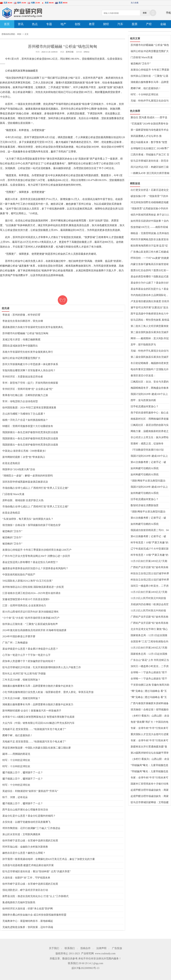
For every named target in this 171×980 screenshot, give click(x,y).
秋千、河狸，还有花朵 (15, 797)
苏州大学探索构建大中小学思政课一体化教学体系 (30, 364)
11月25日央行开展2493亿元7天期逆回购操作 (149, 561)
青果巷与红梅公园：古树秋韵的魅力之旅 (25, 395)
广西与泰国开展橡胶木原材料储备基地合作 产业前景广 (150, 704)
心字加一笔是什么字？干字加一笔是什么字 (26, 655)
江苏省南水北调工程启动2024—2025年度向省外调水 (32, 593)
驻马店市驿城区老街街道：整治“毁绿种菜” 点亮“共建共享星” (37, 871)
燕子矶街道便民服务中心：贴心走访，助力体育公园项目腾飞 (150, 413)
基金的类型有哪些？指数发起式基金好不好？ (150, 277)
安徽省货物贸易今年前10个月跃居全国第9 (26, 599)
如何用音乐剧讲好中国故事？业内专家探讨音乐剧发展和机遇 (150, 221)
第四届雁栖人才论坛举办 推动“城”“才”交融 (146, 136)
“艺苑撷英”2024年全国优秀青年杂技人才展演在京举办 (149, 124)
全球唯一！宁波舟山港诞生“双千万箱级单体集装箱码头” (149, 673)
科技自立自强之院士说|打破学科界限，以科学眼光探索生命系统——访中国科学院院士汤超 (150, 574)
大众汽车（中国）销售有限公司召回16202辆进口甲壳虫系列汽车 (38, 723)
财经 (106, 24)
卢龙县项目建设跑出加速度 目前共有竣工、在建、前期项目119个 (150, 302)
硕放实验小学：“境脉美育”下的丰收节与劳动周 (149, 196)
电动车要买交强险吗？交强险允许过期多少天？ (150, 370)
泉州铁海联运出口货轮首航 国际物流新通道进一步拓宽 (33, 587)
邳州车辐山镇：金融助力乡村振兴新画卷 (25, 847)
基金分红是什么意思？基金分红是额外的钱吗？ (29, 816)
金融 (163, 24)
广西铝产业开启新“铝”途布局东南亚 (149, 567)
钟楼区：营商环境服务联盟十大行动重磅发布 (28, 426)
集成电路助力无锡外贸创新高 (19, 902)
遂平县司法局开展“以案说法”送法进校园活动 (149, 308)
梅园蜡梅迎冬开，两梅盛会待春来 (150, 388)
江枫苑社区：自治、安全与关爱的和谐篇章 (150, 382)
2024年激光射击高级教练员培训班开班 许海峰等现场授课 (34, 630)
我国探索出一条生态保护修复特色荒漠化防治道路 (30, 432)
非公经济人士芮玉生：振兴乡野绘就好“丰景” (150, 438)
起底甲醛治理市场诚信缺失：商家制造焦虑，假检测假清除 (150, 790)
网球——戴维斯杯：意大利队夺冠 (150, 338)
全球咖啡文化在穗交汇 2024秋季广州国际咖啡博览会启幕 (150, 149)
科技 (19, 34)
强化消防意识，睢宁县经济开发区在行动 (25, 890)
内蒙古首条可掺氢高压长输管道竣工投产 (150, 264)
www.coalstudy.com (105, 953)
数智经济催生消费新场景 (145, 505)
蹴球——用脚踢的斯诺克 (16, 754)
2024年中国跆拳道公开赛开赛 (19, 636)
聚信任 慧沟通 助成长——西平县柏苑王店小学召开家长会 (149, 118)
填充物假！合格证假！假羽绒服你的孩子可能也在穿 (32, 525)
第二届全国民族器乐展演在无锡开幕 (150, 332)
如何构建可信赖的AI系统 (145, 468)
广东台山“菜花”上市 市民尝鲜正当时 (150, 660)
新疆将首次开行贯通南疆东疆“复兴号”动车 (149, 747)
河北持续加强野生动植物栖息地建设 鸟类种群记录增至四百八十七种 (150, 203)
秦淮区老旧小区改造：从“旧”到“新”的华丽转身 (144, 376)
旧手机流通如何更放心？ (145, 406)
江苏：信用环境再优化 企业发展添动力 (24, 605)
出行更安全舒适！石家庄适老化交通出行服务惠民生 (150, 190)
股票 (135, 24)
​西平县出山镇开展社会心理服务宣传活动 (25, 810)
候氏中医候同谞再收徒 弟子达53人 (150, 215)
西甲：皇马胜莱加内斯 (143, 400)
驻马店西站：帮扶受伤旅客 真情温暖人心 (150, 320)
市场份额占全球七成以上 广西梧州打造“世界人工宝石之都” (35, 488)
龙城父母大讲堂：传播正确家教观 (21, 339)
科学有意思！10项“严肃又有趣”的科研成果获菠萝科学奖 (149, 543)
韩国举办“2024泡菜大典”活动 (19, 469)
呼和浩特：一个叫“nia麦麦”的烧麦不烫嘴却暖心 (150, 258)
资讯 (21, 24)
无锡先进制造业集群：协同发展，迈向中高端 (28, 927)
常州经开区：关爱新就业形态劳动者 (23, 377)
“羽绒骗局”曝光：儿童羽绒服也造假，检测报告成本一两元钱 (149, 765)
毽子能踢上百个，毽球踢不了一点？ (23, 772)
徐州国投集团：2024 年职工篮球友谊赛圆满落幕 (29, 408)
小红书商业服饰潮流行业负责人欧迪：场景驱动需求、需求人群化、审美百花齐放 (48, 692)
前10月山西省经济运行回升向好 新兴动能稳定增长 (31, 612)
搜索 (145, 13)
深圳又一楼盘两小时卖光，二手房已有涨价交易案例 (150, 586)
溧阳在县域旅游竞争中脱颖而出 (20, 346)
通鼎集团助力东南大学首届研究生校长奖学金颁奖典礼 (33, 327)
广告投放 (117, 948)
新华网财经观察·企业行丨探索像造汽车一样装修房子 (32, 711)
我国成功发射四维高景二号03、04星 (150, 530)
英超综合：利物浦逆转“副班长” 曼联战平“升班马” (30, 791)
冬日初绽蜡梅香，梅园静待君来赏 (150, 363)
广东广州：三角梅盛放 (15, 643)
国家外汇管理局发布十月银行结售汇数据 (150, 784)
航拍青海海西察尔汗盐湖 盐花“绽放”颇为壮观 (149, 246)
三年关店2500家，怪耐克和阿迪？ (21, 680)
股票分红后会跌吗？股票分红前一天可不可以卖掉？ (150, 271)
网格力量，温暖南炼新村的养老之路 (150, 431)
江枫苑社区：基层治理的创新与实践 (150, 425)
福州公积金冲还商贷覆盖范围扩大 (21, 358)
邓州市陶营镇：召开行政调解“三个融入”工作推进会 (31, 828)
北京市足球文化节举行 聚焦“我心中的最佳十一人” (149, 629)
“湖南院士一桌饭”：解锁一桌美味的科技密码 (28, 476)
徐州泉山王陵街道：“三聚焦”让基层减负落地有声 (30, 624)
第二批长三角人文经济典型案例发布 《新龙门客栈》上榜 (150, 326)
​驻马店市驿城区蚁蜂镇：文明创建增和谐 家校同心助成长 (150, 803)
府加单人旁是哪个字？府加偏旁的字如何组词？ (29, 661)
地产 (63, 24)
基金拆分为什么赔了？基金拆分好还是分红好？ (150, 283)
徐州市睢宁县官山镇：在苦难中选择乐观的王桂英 (30, 841)
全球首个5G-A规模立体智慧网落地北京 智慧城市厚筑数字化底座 (38, 717)
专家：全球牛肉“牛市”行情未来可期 (149, 728)
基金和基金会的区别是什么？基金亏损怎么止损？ (150, 289)
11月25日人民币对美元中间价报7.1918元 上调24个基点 (148, 598)
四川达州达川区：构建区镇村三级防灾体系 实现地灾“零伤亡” (150, 167)
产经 (149, 24)
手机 (168, 13)
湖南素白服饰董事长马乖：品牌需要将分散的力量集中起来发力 (38, 686)
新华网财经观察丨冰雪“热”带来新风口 (24, 457)
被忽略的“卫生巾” (12, 531)
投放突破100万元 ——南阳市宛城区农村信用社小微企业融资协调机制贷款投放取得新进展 (150, 227)
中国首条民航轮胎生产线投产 (19, 575)
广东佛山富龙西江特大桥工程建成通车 (150, 252)
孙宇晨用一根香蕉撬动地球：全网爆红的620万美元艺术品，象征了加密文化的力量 (49, 859)
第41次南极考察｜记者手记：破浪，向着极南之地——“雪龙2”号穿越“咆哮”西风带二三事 (149, 462)
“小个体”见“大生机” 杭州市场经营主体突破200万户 (31, 618)
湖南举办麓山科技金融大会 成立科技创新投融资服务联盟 (34, 915)
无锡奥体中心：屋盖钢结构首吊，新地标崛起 (28, 921)
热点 (35, 24)
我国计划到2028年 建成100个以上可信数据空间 (149, 394)
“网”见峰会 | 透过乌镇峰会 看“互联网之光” (149, 691)
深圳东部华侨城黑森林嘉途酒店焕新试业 (25, 482)
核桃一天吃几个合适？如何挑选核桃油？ (25, 420)
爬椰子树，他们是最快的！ (18, 735)
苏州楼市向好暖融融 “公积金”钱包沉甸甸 (25, 333)
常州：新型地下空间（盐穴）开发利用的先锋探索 (30, 383)
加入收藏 (135, 3)
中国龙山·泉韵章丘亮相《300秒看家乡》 (25, 451)
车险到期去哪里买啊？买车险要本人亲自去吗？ (29, 370)
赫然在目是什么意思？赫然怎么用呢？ (24, 853)
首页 (7, 24)
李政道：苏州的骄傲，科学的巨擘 (21, 315)
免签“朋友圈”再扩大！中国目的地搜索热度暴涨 (149, 722)
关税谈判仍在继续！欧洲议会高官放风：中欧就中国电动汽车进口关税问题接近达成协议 (150, 605)
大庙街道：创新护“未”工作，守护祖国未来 (26, 878)
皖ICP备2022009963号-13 (85, 968)
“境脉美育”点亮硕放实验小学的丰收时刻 (149, 209)
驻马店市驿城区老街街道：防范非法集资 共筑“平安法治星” (150, 161)
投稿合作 (85, 948)
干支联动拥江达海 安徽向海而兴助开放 (150, 685)
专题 (49, 24)
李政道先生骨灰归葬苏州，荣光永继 (23, 321)
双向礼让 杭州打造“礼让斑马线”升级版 (24, 674)
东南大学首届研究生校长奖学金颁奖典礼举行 (28, 352)
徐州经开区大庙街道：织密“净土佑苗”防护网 (28, 909)
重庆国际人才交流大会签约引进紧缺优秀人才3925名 (150, 734)
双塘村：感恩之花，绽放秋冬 (147, 444)
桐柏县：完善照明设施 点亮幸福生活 (150, 233)
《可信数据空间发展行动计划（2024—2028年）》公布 (147, 450)
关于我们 (54, 948)
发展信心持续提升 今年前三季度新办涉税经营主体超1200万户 (37, 550)
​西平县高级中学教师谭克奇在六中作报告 (150, 314)
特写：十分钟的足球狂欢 (16, 760)
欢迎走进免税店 (11, 463)
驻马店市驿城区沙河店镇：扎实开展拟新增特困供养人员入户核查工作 (42, 667)
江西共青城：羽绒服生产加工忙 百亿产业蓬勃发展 (150, 155)
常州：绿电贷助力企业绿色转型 (20, 401)
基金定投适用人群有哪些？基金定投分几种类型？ (30, 562)
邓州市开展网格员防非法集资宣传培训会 (150, 240)
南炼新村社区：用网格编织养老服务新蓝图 (150, 419)
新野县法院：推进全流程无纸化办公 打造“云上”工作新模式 (35, 896)
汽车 (120, 24)
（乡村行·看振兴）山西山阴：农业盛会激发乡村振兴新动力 (150, 716)
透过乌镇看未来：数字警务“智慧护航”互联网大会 (149, 142)
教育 (92, 24)
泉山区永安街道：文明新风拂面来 (21, 834)
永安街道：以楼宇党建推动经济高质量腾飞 (26, 822)
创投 (78, 24)
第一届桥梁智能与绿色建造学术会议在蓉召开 (150, 130)
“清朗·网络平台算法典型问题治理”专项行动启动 (148, 481)
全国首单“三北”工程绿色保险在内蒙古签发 (149, 642)
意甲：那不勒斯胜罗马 (143, 345)
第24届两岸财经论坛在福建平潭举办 (150, 753)
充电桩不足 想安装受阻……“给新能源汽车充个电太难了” (34, 729)
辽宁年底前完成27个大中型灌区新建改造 (150, 549)
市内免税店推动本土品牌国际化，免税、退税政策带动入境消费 (150, 295)
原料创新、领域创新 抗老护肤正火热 (23, 500)
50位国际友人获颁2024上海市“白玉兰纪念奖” (28, 581)
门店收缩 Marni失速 (13, 494)
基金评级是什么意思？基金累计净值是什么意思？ (30, 649)
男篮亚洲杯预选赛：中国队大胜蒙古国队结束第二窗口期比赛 (37, 748)
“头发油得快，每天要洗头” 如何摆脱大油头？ (28, 519)
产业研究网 (87, 953)
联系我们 (70, 948)
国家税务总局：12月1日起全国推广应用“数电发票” (149, 636)
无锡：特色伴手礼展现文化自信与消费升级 (150, 101)
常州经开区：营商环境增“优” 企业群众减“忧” (28, 389)
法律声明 (101, 948)
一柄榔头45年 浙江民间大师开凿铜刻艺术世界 (150, 173)
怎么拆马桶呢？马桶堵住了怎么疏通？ (24, 414)
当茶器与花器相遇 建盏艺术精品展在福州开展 (28, 865)
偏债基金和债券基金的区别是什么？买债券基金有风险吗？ (35, 568)
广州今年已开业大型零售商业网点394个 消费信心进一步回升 (36, 556)
